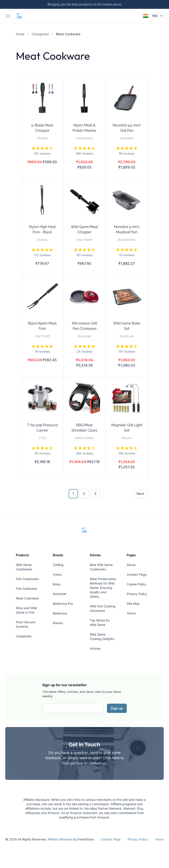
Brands (58, 623)
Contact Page (137, 574)
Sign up (117, 708)
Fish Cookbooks (27, 579)
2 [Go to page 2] (84, 494)
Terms (131, 613)
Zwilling (58, 565)
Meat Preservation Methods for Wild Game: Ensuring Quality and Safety (103, 588)
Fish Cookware (26, 589)
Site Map (133, 604)
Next (140, 494)
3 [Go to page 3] (95, 494)
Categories (40, 34)
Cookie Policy (136, 584)
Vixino (57, 574)
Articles (95, 648)
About (131, 565)
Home (20, 34)
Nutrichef (60, 594)
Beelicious (60, 613)
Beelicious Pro (63, 604)
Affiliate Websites (60, 839)
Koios (57, 584)
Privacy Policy (137, 594)
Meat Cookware (27, 598)
